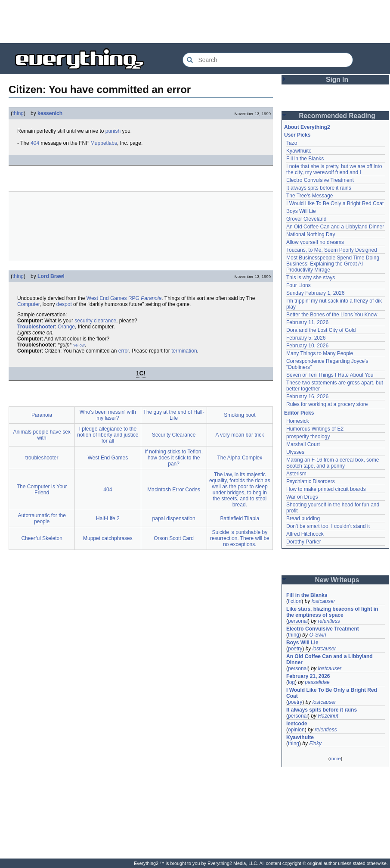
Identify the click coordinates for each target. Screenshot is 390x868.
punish (113, 131)
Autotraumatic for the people (42, 518)
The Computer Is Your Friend (42, 490)
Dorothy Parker (304, 542)
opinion (296, 730)
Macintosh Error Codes (174, 490)
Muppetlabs (104, 143)
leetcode (297, 724)
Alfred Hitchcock (305, 534)
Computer (28, 304)
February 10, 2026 (307, 346)
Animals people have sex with (42, 435)
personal (298, 621)
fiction (295, 601)
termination (184, 351)
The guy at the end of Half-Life (174, 415)
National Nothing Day (311, 234)
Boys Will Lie (301, 211)
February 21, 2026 (308, 676)
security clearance (95, 321)
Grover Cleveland (306, 219)
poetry (295, 649)
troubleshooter (42, 458)
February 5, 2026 (306, 338)
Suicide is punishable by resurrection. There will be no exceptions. (240, 538)
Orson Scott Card (174, 538)
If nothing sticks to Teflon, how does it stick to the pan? (174, 458)
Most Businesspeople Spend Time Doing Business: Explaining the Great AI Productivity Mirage (333, 264)
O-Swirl (317, 635)
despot (64, 304)
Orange (66, 327)
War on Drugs (302, 497)
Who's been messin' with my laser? (108, 415)
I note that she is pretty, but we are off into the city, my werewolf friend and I (334, 169)
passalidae (317, 682)
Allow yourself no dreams (315, 242)
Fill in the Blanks (305, 159)
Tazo (292, 143)
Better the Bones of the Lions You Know (332, 315)
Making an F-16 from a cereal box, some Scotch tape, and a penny (333, 463)
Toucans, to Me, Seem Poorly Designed (332, 250)
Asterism (296, 474)
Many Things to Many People (320, 353)
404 (35, 143)
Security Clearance (174, 435)
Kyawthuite (299, 151)
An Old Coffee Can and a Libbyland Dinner (335, 227)
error (124, 351)
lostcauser (323, 601)
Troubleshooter (36, 327)
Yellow (79, 345)
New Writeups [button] (337, 580)
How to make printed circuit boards (326, 489)
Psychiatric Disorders (311, 481)
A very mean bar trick (240, 435)
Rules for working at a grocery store (327, 404)
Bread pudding (303, 518)
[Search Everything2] (268, 60)
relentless (329, 621)
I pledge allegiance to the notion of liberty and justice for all (108, 435)
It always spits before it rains (319, 188)
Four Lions (299, 285)
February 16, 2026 (307, 397)
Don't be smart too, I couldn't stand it (328, 526)
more (335, 759)
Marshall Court (303, 444)
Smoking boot (240, 415)
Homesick (298, 421)
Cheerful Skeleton (42, 538)
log (291, 682)
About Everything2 (307, 127)
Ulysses (295, 452)
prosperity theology (308, 437)
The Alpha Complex (240, 458)
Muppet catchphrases (108, 538)
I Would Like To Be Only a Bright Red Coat (335, 203)
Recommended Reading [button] (337, 116)
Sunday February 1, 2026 (315, 293)
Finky (315, 743)
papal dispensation (174, 518)
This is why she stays (311, 278)
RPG (134, 298)
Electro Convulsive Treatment (320, 180)
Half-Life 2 (108, 518)
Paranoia (151, 298)
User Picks (297, 135)
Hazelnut (328, 716)
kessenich (50, 113)
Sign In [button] (337, 80)
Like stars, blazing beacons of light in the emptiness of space (332, 612)
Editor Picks (299, 413)
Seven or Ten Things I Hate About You (330, 375)
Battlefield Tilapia (240, 518)
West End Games (107, 298)
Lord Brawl (51, 276)
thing (18, 113)
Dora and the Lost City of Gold (321, 330)
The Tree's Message (310, 196)
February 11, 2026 (307, 322)
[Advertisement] (195, 22)
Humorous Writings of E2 (315, 429)
